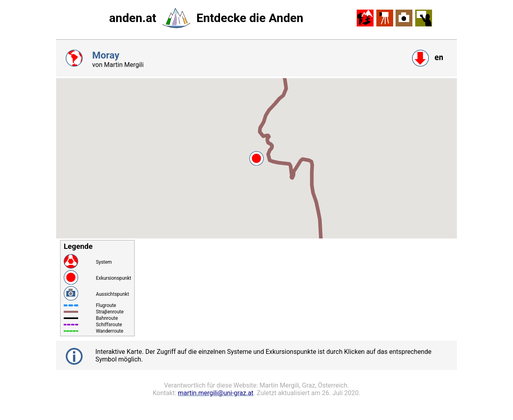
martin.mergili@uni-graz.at (216, 393)
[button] (256, 158)
